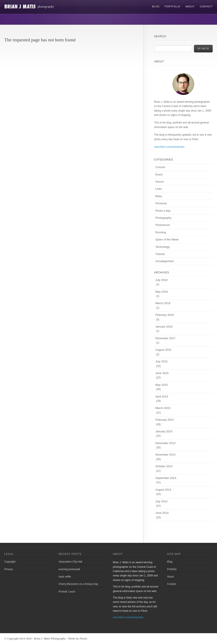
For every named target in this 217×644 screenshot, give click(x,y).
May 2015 (162, 385)
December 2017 (165, 338)
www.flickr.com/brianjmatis (169, 147)
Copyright (10, 562)
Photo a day (163, 211)
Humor (160, 182)
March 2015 (163, 408)
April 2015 (162, 397)
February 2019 (165, 315)
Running (161, 232)
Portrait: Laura (67, 592)
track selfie (65, 577)
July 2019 (161, 280)
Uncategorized (164, 261)
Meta (159, 196)
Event (159, 174)
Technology (163, 247)
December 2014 (165, 443)
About (190, 6)
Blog (156, 6)
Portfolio (173, 6)
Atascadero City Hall (70, 562)
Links (159, 189)
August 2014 (163, 490)
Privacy (9, 569)
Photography (163, 218)
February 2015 (165, 420)
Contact (206, 6)
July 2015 (161, 361)
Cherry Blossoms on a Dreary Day (78, 584)
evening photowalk (69, 569)
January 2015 (164, 431)
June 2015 (162, 373)
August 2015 (163, 350)
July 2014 (161, 501)
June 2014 (162, 513)
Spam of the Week (167, 239)
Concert (160, 167)
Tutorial (160, 254)
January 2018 (164, 327)
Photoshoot (163, 225)
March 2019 (163, 303)
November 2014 (165, 455)
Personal (161, 203)
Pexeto (83, 638)
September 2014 (166, 478)
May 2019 (162, 292)
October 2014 (164, 466)
